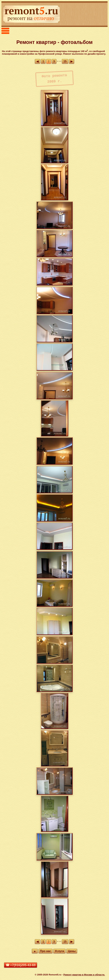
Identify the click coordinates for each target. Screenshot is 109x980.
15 (65, 61)
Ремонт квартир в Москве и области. (84, 975)
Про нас (46, 951)
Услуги (60, 951)
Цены (72, 951)
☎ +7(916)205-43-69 (21, 965)
